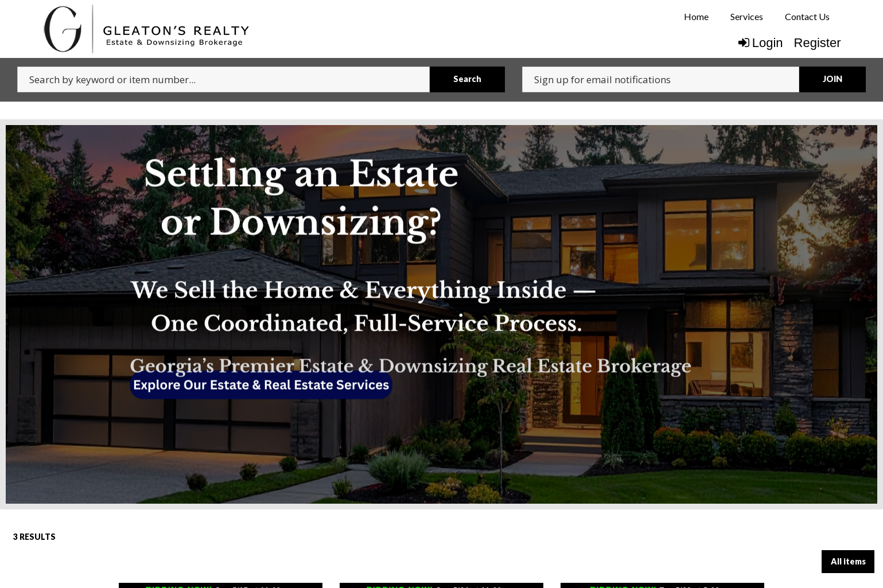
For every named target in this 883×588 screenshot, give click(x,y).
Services (747, 16)
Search (467, 79)
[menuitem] (696, 17)
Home (696, 16)
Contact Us (807, 16)
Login (761, 43)
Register (818, 43)
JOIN (833, 79)
